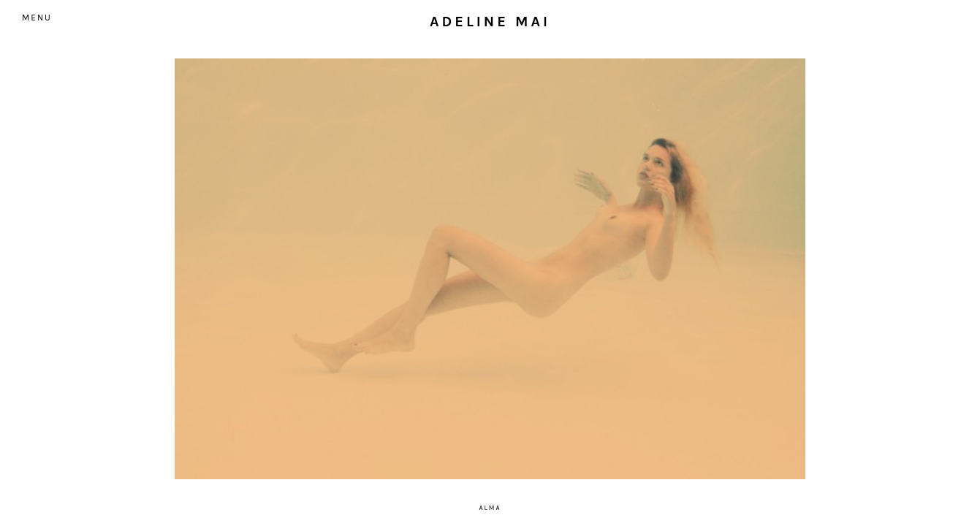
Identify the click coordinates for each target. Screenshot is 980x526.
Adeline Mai (490, 22)
